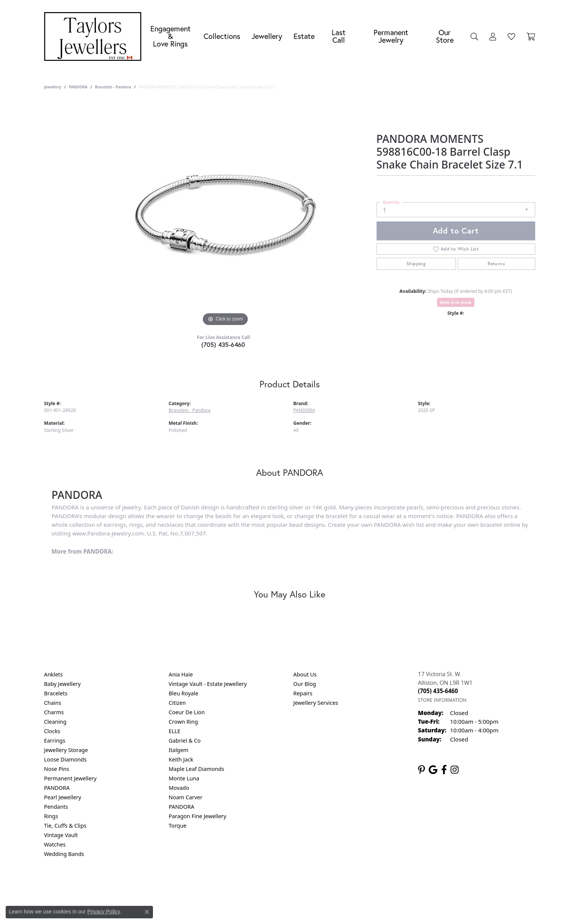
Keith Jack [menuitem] (181, 759)
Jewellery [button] (267, 36)
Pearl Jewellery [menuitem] (63, 797)
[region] (225, 215)
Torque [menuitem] (178, 826)
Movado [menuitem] (179, 788)
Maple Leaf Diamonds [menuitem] (197, 769)
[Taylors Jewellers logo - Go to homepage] (95, 36)
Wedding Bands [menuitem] (64, 854)
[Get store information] (442, 700)
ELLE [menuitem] (175, 731)
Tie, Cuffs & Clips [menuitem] (66, 826)
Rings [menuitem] (51, 816)
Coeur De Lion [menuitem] (187, 712)
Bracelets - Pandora (113, 87)
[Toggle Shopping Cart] (531, 36)
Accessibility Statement (353, 885)
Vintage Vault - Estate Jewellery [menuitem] (208, 684)
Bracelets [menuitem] (56, 693)
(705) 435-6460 (223, 344)
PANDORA (78, 87)
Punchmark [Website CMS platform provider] (303, 909)
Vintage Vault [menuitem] (61, 835)
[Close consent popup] (147, 912)
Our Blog (305, 684)
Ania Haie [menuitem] (181, 674)
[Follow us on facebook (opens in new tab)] (444, 770)
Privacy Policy (252, 885)
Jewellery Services (316, 703)
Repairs (303, 693)
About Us (305, 674)
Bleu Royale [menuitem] (184, 693)
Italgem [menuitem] (179, 750)
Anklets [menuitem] (54, 674)
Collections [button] (222, 36)
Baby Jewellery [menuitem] (63, 684)
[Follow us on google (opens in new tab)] (433, 770)
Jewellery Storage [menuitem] (66, 750)
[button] (474, 36)
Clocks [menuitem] (52, 731)
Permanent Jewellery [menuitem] (70, 778)
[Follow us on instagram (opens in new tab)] (455, 770)
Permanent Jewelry (391, 36)
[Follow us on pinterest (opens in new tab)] (422, 770)
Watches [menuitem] (55, 844)
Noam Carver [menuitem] (186, 797)
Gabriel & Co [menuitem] (185, 741)
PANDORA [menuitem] (57, 788)
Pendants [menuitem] (56, 807)
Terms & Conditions (297, 885)
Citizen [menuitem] (178, 703)
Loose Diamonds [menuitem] (66, 759)
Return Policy (215, 885)
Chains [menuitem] (53, 703)
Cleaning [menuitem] (55, 722)
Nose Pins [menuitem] (57, 769)
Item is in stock (456, 302)
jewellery (53, 87)
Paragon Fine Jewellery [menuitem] (198, 816)
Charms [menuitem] (54, 712)
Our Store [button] (445, 36)
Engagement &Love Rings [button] (171, 36)
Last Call (339, 36)
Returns (496, 264)
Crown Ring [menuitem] (184, 722)
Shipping (416, 264)
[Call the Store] (438, 691)
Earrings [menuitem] (55, 741)
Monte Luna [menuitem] (184, 778)
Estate (304, 36)
